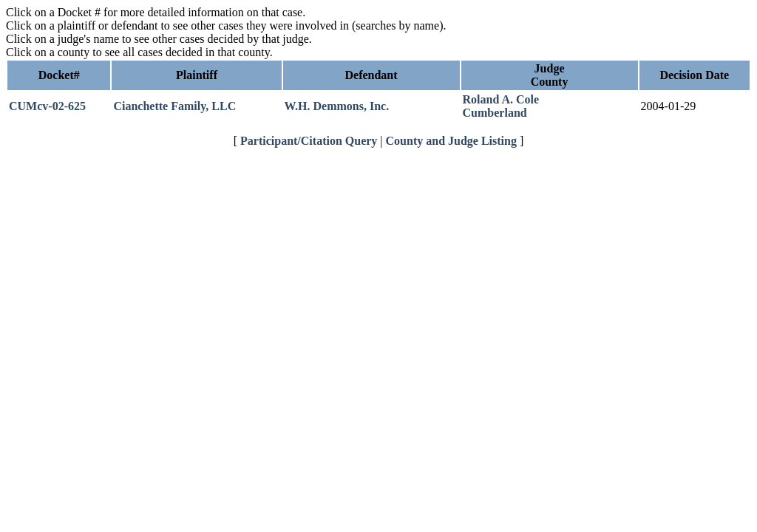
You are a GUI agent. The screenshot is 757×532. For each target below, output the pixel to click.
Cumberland (495, 113)
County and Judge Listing (451, 141)
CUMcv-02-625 (47, 106)
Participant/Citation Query (309, 141)
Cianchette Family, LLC (174, 106)
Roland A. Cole (501, 99)
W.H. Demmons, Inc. (337, 106)
